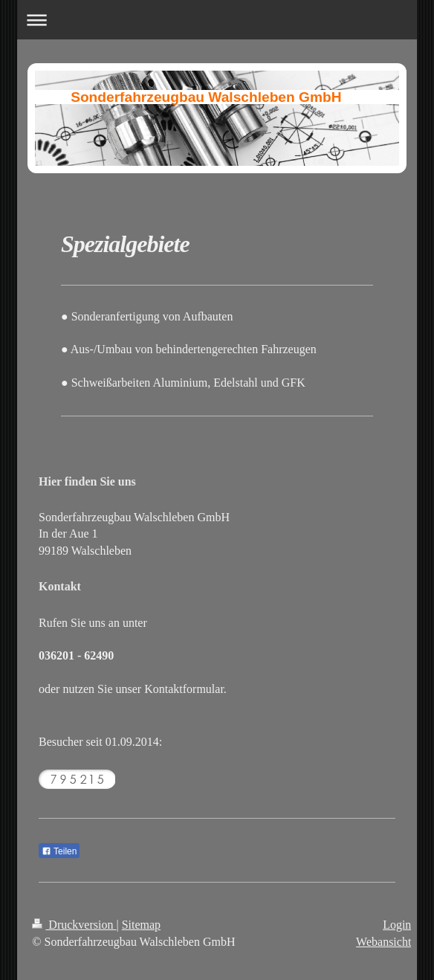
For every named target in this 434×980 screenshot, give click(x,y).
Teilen (59, 851)
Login (397, 925)
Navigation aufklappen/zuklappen (217, 20)
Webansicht (383, 942)
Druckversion (74, 925)
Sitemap (141, 925)
